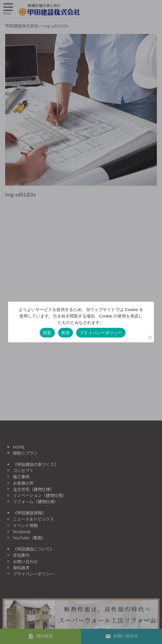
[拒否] (150, 338)
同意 (47, 333)
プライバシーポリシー (101, 333)
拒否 (66, 333)
